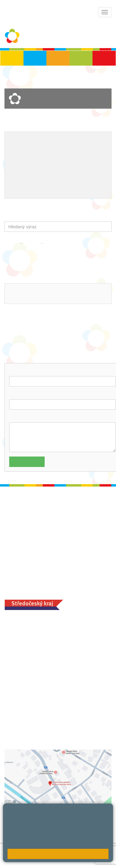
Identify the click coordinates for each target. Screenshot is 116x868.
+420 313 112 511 (31, 633)
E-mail (16, 394)
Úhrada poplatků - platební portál (44, 189)
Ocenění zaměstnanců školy (39, 170)
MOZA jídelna (19, 716)
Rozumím (58, 854)
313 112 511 (26, 297)
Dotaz (16, 417)
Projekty (18, 160)
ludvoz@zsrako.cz (33, 290)
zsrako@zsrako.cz (38, 673)
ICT (88, 151)
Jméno (17, 371)
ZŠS (58, 58)
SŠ (81, 58)
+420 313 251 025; (24, 725)
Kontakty (57, 243)
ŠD (104, 58)
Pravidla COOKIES (23, 864)
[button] (106, 227)
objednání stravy (59, 725)
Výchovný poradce (29, 141)
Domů (10, 243)
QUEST (58, 179)
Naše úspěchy (46, 160)
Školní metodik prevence (36, 151)
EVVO (73, 151)
